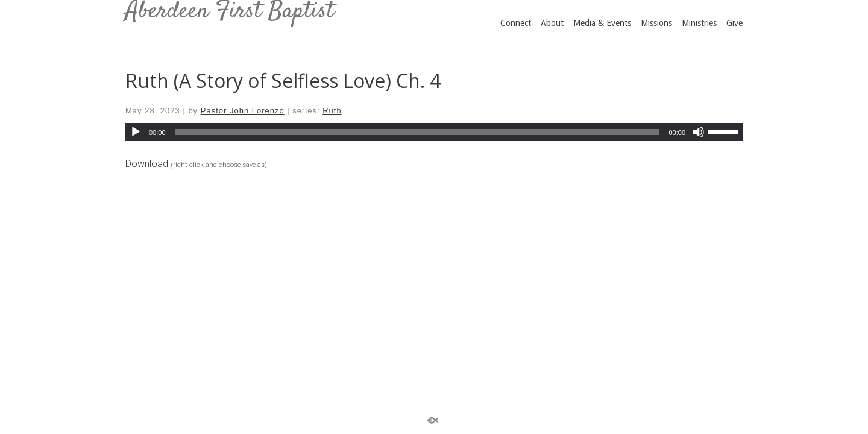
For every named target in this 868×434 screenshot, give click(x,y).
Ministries (699, 23)
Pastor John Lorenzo (243, 111)
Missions (656, 23)
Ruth (332, 111)
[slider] (417, 132)
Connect (516, 23)
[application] (434, 132)
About (552, 23)
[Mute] (699, 132)
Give (734, 23)
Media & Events (602, 23)
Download (147, 164)
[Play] (136, 132)
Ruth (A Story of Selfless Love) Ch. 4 (283, 80)
